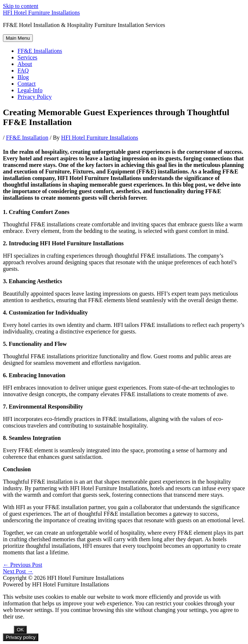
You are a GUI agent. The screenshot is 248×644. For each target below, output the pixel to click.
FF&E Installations (40, 51)
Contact (27, 84)
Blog (23, 77)
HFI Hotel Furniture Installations (41, 13)
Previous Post (23, 565)
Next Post (18, 571)
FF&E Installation (27, 138)
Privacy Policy (35, 97)
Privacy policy (21, 637)
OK (20, 630)
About (25, 64)
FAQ (23, 71)
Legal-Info (30, 90)
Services (27, 57)
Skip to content (21, 6)
